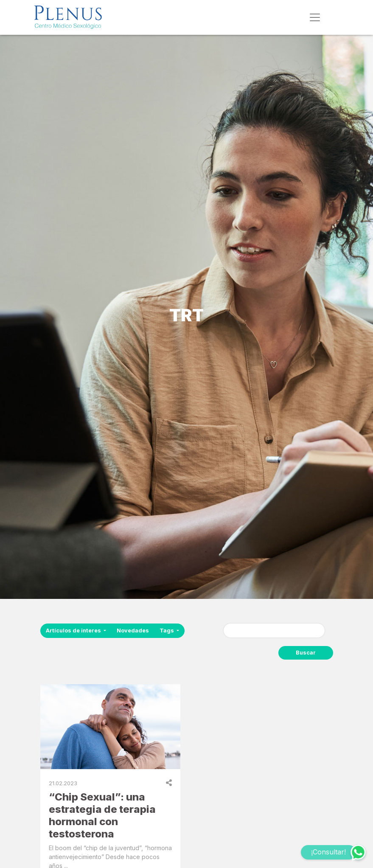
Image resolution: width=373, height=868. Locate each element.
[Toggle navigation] (315, 17)
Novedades (133, 631)
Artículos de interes (74, 631)
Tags (167, 631)
